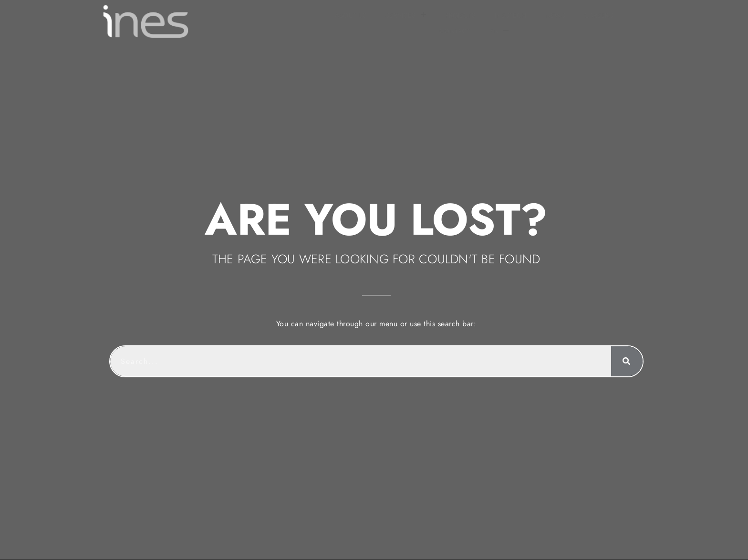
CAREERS (481, 21)
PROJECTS (343, 21)
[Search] (624, 351)
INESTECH (394, 21)
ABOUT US (234, 21)
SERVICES (289, 21)
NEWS (438, 21)
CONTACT (531, 21)
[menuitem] (575, 21)
